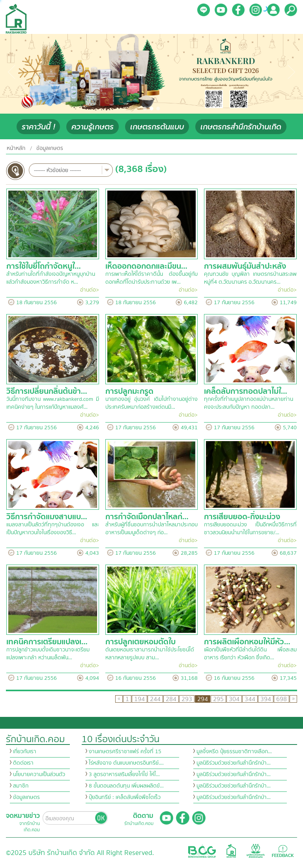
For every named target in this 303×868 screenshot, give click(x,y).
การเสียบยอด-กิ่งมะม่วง (242, 517)
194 (139, 699)
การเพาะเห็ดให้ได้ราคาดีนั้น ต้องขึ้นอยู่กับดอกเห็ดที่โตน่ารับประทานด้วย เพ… (152, 278)
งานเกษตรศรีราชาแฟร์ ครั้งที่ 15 (125, 752)
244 (155, 699)
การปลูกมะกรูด (129, 391)
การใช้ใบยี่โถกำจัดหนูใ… (44, 266)
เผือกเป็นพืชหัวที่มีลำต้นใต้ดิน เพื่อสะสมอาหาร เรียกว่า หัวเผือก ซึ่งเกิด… (250, 654)
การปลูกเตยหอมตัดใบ (140, 642)
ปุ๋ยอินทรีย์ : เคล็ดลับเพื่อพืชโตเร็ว (125, 797)
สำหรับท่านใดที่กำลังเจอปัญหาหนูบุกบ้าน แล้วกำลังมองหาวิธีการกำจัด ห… (51, 278)
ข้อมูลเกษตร (50, 148)
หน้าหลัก (16, 148)
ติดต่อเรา (23, 763)
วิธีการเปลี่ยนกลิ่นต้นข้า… (47, 391)
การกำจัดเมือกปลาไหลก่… (147, 517)
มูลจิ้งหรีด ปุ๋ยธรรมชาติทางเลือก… (234, 752)
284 (171, 699)
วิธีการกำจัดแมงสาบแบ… (47, 517)
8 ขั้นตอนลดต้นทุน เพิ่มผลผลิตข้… (126, 786)
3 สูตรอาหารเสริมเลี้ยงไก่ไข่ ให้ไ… (124, 774)
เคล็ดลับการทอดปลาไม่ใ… (246, 391)
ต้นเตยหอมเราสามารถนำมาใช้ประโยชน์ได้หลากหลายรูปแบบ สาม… (150, 654)
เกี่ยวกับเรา (25, 752)
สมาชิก (21, 786)
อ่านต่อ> (90, 290)
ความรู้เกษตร (93, 127)
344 (250, 699)
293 (187, 699)
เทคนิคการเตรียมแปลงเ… (47, 642)
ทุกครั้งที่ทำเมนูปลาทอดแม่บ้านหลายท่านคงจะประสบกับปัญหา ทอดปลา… (249, 403)
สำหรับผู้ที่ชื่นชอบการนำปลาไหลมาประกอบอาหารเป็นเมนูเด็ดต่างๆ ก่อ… (151, 529)
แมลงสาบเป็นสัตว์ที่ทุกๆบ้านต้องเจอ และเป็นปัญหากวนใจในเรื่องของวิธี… (53, 529)
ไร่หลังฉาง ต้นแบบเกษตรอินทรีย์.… (126, 763)
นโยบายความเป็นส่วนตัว (39, 774)
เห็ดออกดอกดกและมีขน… (146, 266)
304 (234, 699)
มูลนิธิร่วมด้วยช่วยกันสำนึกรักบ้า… (234, 763)
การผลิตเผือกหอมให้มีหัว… (247, 642)
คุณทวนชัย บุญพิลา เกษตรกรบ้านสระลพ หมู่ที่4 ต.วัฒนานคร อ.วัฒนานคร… (250, 278)
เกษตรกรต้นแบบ (157, 127)
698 (281, 699)
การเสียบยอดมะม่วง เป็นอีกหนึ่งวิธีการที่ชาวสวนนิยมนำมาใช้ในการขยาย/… (250, 529)
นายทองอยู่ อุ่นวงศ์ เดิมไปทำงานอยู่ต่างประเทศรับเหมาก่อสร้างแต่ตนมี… (152, 403)
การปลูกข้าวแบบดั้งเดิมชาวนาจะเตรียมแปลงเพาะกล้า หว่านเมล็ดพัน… (48, 654)
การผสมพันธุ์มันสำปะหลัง (245, 266)
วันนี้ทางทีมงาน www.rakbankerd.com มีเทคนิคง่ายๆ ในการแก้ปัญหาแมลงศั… (53, 403)
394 (266, 699)
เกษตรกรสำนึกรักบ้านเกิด (241, 127)
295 (218, 699)
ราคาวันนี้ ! (38, 127)
